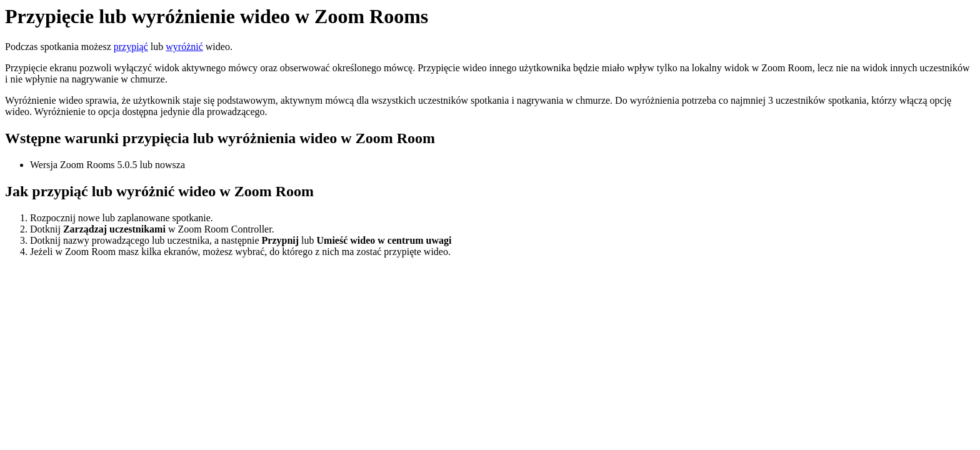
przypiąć (131, 47)
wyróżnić (184, 47)
